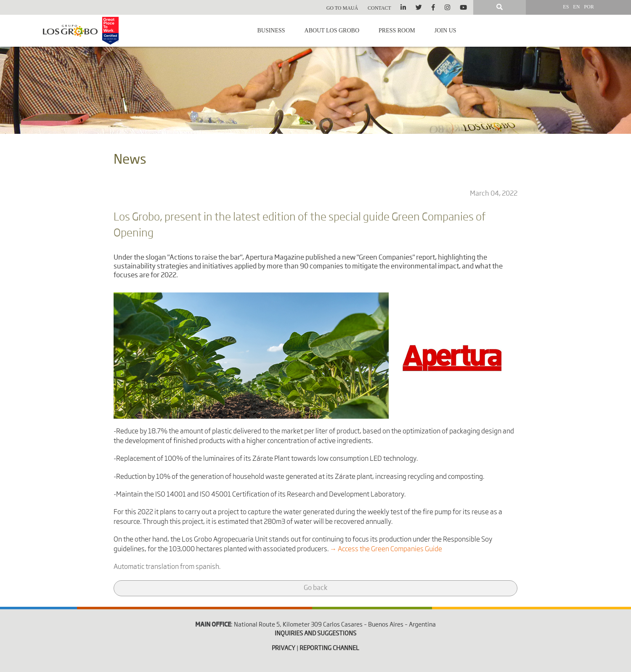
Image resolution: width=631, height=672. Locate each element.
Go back (315, 588)
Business (271, 31)
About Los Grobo (332, 31)
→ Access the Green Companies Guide (386, 550)
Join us (445, 31)
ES (566, 7)
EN (576, 7)
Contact (379, 8)
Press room (397, 31)
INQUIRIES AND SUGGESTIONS (315, 634)
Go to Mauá (342, 8)
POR (589, 7)
